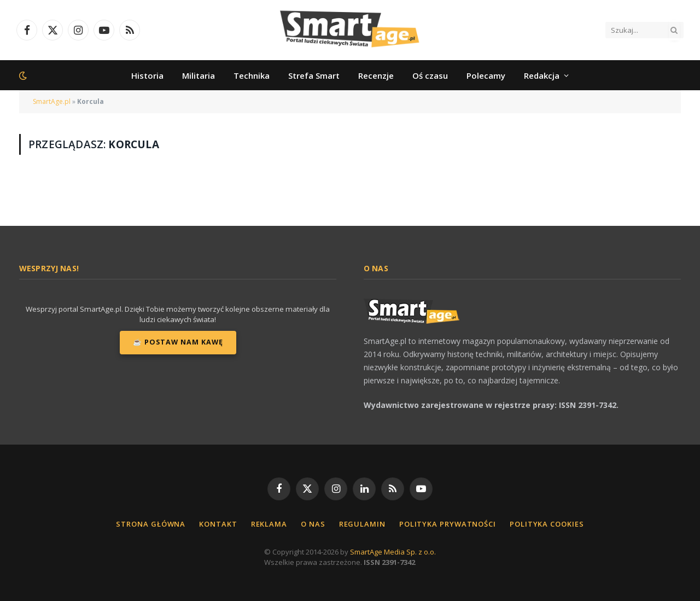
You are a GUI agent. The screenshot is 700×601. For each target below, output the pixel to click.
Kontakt (218, 524)
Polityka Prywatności (448, 524)
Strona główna (151, 524)
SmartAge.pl (52, 101)
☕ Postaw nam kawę (178, 342)
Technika (252, 75)
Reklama (269, 524)
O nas (313, 524)
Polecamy (486, 75)
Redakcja (542, 75)
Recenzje (376, 75)
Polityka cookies (547, 524)
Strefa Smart (314, 75)
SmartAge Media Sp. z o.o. (393, 552)
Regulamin (362, 524)
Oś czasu (430, 75)
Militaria (199, 75)
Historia (147, 75)
